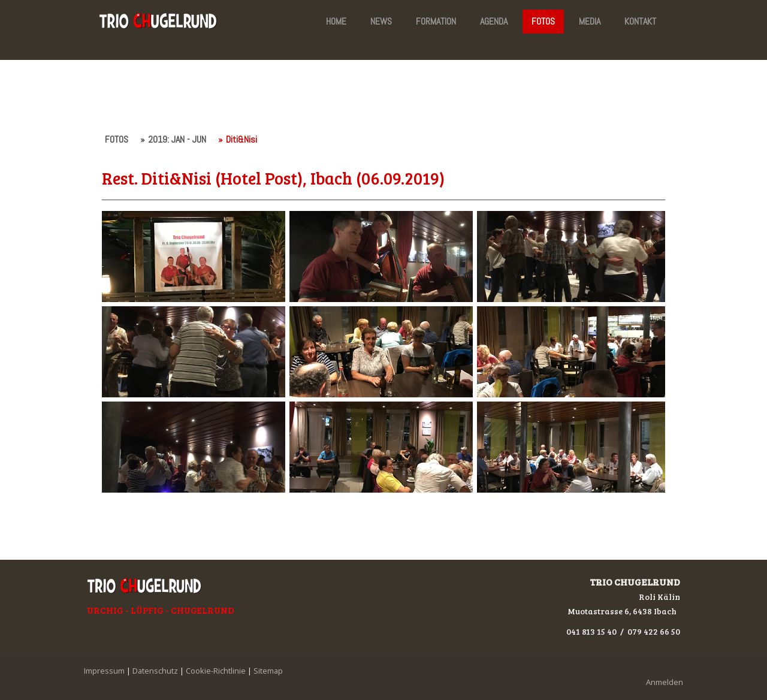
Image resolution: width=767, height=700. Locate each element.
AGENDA (494, 21)
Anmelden (665, 682)
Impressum (104, 671)
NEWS (381, 21)
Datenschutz (155, 671)
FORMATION (436, 21)
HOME (336, 21)
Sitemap (268, 671)
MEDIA (590, 21)
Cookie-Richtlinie (216, 671)
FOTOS (543, 21)
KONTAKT (640, 21)
